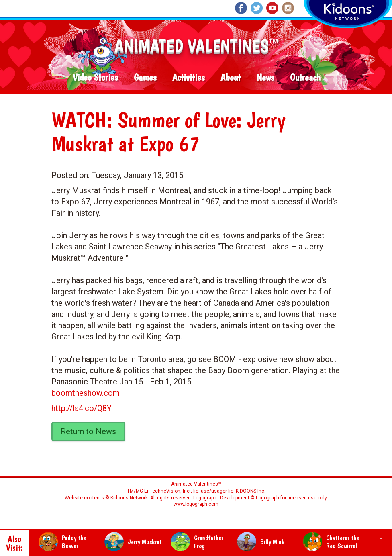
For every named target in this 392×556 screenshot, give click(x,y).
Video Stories (95, 78)
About (231, 78)
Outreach (305, 78)
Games (145, 78)
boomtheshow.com (86, 393)
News (265, 78)
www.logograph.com (196, 504)
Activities (188, 78)
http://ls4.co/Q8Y (82, 408)
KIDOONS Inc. (251, 491)
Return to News (88, 431)
